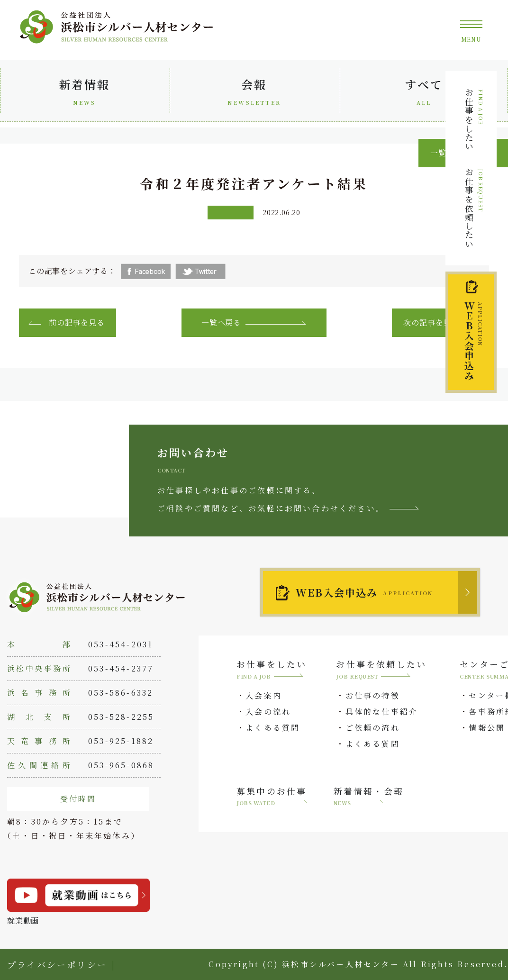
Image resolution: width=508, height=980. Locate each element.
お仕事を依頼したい (474, 208)
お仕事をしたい (474, 119)
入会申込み (473, 341)
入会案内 (264, 695)
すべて (424, 94)
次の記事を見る (431, 322)
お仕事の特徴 (373, 695)
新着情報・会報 (369, 797)
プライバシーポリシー (57, 964)
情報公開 (487, 728)
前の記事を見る (77, 322)
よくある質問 (273, 728)
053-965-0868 (121, 765)
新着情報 (84, 94)
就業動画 (78, 902)
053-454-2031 (121, 644)
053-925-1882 (121, 741)
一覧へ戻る (221, 322)
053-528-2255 (121, 717)
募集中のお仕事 (272, 797)
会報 (254, 94)
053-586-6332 (121, 693)
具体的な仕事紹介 (382, 712)
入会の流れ (268, 712)
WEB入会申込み (364, 592)
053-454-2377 (121, 668)
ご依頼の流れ (373, 728)
